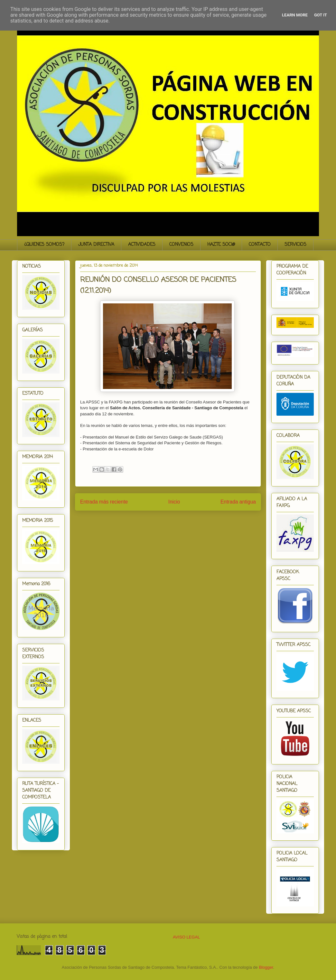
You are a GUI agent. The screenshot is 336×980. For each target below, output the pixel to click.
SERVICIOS (295, 245)
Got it (321, 15)
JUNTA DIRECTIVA (96, 245)
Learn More (295, 15)
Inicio (174, 502)
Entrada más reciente (104, 502)
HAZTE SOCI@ (221, 245)
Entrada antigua (238, 502)
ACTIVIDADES (142, 245)
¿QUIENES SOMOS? (44, 245)
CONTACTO (260, 245)
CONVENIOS (181, 245)
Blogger (266, 967)
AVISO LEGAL (186, 937)
